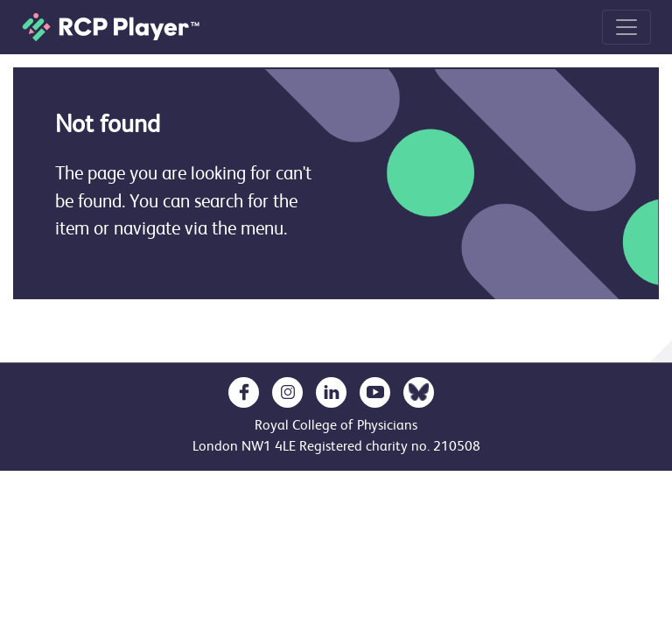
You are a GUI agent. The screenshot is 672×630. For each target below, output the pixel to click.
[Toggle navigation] (626, 27)
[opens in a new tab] (244, 392)
